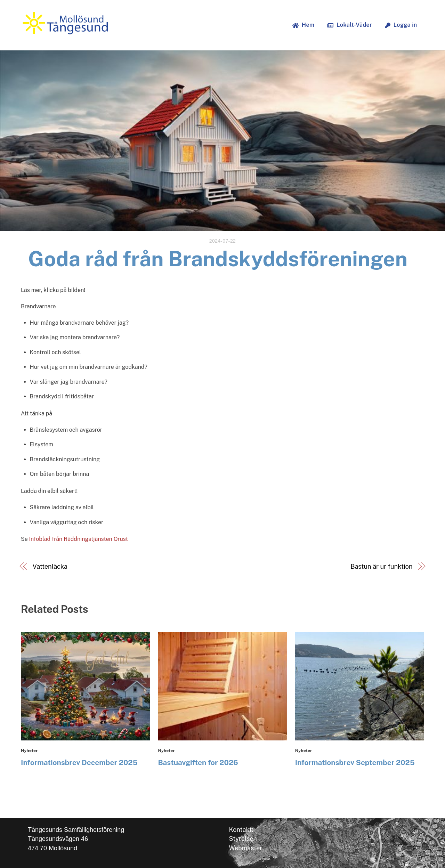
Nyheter (29, 751)
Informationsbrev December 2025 (79, 762)
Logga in (401, 25)
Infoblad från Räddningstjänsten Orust (79, 539)
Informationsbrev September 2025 (355, 762)
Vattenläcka (50, 566)
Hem (304, 25)
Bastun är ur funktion (381, 566)
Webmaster (246, 848)
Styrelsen (243, 839)
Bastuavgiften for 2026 (198, 762)
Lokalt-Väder (350, 25)
